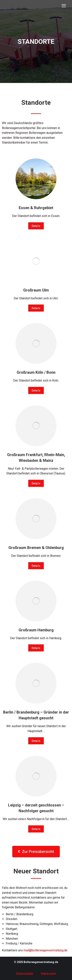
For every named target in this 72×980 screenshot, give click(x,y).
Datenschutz (25, 974)
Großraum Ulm (36, 290)
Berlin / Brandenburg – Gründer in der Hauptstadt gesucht (36, 715)
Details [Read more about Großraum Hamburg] (36, 648)
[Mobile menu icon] (64, 6)
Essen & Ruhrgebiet (36, 208)
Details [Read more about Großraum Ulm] (36, 308)
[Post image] (36, 179)
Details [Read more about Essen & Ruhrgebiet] (36, 226)
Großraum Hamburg (36, 630)
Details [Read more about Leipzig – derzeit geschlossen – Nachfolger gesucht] (36, 829)
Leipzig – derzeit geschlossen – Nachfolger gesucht (36, 808)
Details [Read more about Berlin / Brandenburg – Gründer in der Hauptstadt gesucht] (36, 741)
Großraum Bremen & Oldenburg (36, 548)
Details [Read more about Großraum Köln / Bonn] (36, 391)
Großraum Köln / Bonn (36, 372)
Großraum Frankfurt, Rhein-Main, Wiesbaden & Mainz (36, 458)
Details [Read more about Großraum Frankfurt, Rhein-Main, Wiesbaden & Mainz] (36, 483)
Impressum (48, 974)
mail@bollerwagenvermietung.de (46, 950)
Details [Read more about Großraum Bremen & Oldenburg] (36, 566)
